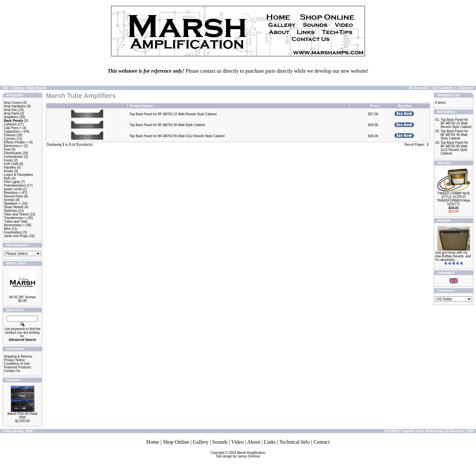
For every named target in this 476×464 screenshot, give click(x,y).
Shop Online (176, 442)
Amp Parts (12, 113)
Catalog (18, 88)
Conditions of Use (17, 364)
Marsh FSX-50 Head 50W (22, 416)
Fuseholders (13, 232)
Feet (7, 149)
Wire (7, 229)
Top (5, 88)
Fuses (8, 160)
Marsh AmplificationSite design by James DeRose (241, 455)
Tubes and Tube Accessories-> (16, 223)
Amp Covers (13, 103)
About (254, 442)
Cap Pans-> (13, 128)
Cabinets (10, 124)
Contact (322, 442)
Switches (10, 211)
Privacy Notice (14, 360)
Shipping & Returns (18, 356)
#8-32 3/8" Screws (22, 297)
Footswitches (13, 157)
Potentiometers (15, 186)
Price (374, 106)
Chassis (10, 135)
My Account (418, 88)
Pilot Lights (12, 182)
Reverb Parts (13, 196)
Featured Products (17, 367)
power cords (13, 189)
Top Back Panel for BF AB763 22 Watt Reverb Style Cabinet (173, 114)
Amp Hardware (15, 106)
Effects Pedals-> (16, 142)
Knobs (9, 171)
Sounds (220, 442)
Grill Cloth (11, 164)
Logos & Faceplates (18, 175)
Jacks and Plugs (16, 236)
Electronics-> (13, 146)
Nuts (7, 178)
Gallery (201, 442)
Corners (10, 139)
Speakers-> (12, 204)
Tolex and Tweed (16, 214)
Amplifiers (11, 117)
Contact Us (12, 371)
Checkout (466, 88)
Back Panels (37, 88)
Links (270, 442)
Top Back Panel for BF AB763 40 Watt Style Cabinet (167, 125)
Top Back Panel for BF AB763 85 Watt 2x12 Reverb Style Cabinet (177, 136)
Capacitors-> (13, 131)
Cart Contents (443, 88)
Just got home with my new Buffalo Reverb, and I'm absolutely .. (453, 256)
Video (238, 442)
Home (153, 442)
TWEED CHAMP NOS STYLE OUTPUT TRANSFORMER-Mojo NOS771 (453, 199)
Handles (10, 167)
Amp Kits (10, 110)
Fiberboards (13, 153)
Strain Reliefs (14, 207)
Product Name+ (142, 106)
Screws (9, 200)
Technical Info (295, 442)
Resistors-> (12, 193)
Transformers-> (15, 218)
